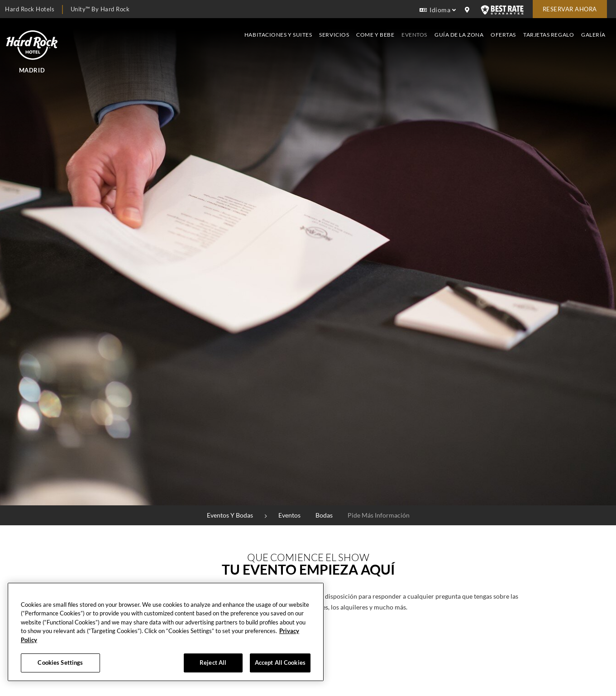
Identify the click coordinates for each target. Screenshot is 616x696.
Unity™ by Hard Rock (100, 9)
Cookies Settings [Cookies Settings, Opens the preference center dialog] (60, 662)
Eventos (414, 35)
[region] (166, 632)
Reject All (213, 662)
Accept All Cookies (280, 662)
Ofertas (503, 35)
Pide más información (379, 515)
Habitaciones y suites (278, 35)
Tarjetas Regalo (549, 35)
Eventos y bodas (230, 515)
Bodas (324, 515)
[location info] (468, 10)
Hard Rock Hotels (30, 9)
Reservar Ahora (570, 9)
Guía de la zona (459, 35)
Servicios (334, 35)
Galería (593, 35)
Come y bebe (375, 35)
